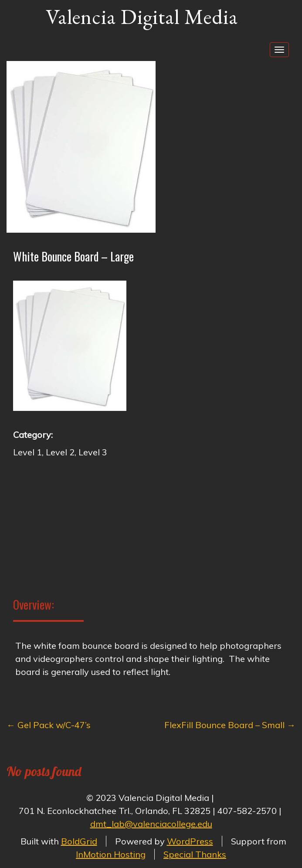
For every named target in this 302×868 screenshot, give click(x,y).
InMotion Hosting (111, 854)
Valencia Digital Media (142, 17)
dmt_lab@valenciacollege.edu (151, 824)
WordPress (190, 841)
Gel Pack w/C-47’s (49, 725)
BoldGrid (79, 841)
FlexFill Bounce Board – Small (230, 725)
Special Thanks (195, 854)
